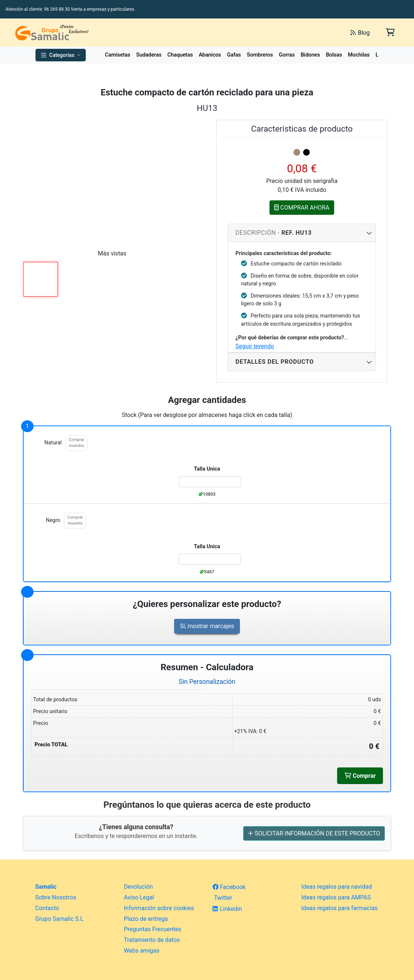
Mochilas (359, 55)
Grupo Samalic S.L (59, 919)
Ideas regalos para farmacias (340, 908)
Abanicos (210, 55)
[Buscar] (262, 33)
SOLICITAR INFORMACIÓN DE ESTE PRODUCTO (314, 833)
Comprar (360, 776)
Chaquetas (180, 55)
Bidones (310, 55)
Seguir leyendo (255, 346)
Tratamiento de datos (152, 940)
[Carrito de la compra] (390, 32)
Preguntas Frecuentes (153, 929)
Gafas (234, 55)
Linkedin (227, 909)
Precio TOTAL (51, 745)
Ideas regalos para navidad (337, 887)
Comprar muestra (77, 443)
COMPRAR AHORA (302, 207)
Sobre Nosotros (56, 897)
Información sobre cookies (159, 908)
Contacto (47, 908)
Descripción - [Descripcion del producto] (302, 233)
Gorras (287, 55)
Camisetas (118, 55)
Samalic (46, 887)
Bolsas (334, 55)
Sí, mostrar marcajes (207, 626)
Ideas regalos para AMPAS (336, 897)
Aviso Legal (139, 897)
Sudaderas (149, 55)
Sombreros (260, 55)
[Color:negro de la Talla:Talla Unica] (210, 559)
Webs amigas (142, 951)
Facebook (229, 887)
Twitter (222, 898)
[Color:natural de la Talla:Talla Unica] (210, 482)
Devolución (138, 887)
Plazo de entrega (146, 919)
